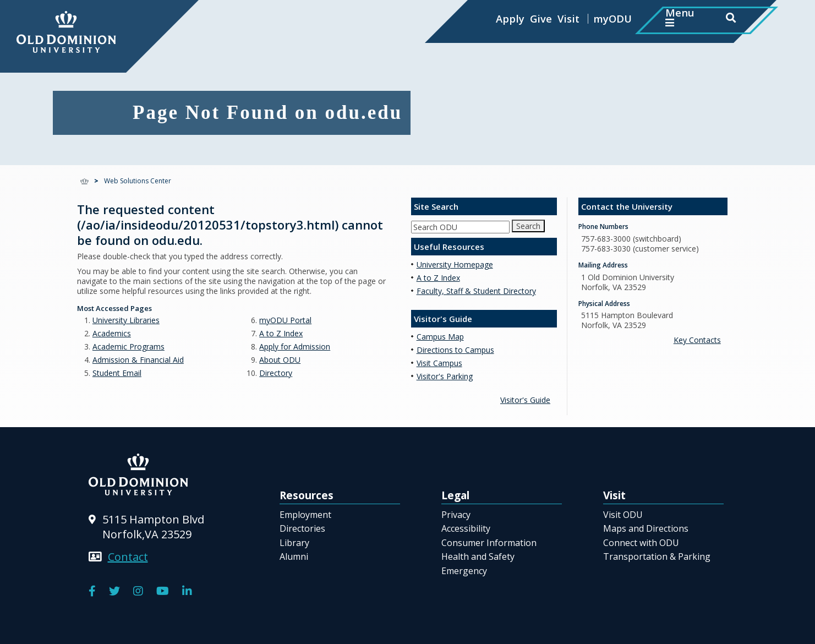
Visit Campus (439, 363)
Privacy (456, 515)
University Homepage (455, 264)
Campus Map (440, 337)
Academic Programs (128, 346)
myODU (612, 18)
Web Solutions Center (138, 181)
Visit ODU (623, 515)
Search (528, 226)
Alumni (294, 556)
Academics (112, 333)
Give (541, 18)
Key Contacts (697, 340)
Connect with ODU (641, 543)
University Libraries (126, 320)
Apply (510, 18)
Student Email (117, 373)
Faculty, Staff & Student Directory (476, 291)
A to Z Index (281, 333)
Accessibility (466, 528)
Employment (305, 515)
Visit (568, 18)
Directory (276, 373)
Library (294, 543)
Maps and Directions (646, 528)
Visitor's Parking (445, 376)
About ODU (280, 360)
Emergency (464, 571)
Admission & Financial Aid (138, 360)
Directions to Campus (455, 350)
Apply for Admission (295, 346)
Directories (302, 528)
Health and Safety (478, 556)
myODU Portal (285, 320)
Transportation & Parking (657, 556)
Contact (128, 557)
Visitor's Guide (525, 400)
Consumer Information (489, 543)
